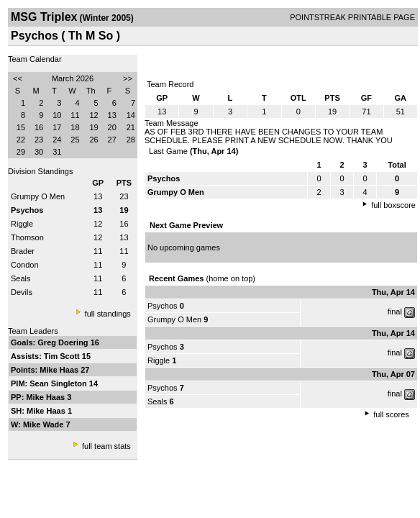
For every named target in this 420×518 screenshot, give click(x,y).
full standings (108, 314)
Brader (23, 251)
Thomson (27, 237)
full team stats (106, 446)
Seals (21, 278)
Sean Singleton (59, 383)
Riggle (22, 224)
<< (18, 78)
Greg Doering (64, 342)
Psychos (163, 306)
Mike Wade (45, 424)
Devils (22, 292)
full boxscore (393, 205)
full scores (391, 414)
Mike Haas (60, 370)
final (395, 312)
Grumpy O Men (38, 196)
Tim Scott (63, 356)
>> (128, 78)
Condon (25, 265)
